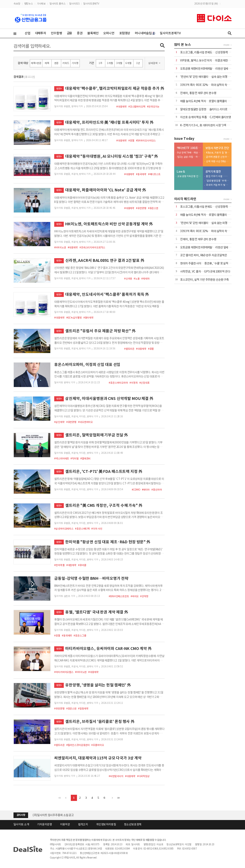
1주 (100, 63)
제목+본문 (36, 63)
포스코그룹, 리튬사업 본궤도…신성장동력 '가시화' (209, 52)
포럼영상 (125, 33)
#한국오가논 (153, 107)
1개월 (110, 63)
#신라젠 (128, 279)
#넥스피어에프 (62, 458)
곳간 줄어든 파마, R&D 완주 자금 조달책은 (204, 255)
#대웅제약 (121, 107)
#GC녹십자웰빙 (74, 318)
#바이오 (135, 596)
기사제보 (41, 4)
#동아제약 (89, 318)
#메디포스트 (154, 174)
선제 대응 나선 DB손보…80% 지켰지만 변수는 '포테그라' (218, 162)
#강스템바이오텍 (137, 107)
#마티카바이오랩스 (64, 672)
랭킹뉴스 (29, 4)
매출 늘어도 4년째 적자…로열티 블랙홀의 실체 (206, 101)
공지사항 (21, 815)
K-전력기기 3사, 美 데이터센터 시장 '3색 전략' (206, 125)
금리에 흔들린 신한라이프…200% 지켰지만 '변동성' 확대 (218, 157)
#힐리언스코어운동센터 (78, 745)
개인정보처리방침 (106, 825)
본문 (56, 63)
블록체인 (93, 33)
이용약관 (65, 825)
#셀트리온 (129, 349)
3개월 (119, 63)
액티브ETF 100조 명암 (189, 148)
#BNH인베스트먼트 (119, 596)
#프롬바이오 (97, 745)
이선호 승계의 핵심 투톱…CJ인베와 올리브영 (206, 117)
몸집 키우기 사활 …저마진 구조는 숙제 (218, 176)
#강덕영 (144, 596)
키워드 (66, 63)
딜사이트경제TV (91, 4)
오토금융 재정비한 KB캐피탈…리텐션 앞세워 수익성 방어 (212, 69)
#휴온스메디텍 (82, 529)
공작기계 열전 (213, 172)
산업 (28, 33)
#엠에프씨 (85, 458)
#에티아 (146, 490)
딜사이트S (74, 4)
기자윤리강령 (45, 825)
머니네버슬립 (145, 33)
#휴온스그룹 (80, 635)
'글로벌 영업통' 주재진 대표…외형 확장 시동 (218, 181)
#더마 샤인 (97, 529)
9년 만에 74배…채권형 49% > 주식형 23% (189, 153)
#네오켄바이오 (85, 422)
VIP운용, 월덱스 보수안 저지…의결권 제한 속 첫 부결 (210, 60)
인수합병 (56, 33)
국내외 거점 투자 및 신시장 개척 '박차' (218, 185)
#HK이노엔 (60, 247)
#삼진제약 (59, 422)
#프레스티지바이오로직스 (92, 247)
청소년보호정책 (133, 825)
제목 (47, 63)
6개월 (129, 63)
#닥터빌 (74, 458)
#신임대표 (144, 383)
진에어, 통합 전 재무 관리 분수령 (198, 93)
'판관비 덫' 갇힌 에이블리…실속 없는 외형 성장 (206, 77)
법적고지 (83, 825)
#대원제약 (71, 565)
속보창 (17, 4)
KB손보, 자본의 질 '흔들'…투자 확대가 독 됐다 (218, 153)
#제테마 (145, 279)
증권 (80, 33)
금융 (70, 33)
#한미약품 (59, 565)
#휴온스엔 (153, 208)
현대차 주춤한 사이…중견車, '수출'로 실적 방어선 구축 (211, 263)
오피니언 (109, 33)
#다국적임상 (143, 776)
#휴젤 (131, 140)
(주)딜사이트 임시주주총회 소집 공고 (53, 815)
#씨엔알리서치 (116, 776)
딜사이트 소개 (21, 825)
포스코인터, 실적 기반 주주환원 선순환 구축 (204, 280)
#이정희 (133, 383)
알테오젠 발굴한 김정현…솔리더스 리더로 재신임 (208, 109)
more (226, 45)
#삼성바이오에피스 (64, 529)
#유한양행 (141, 208)
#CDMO (136, 490)
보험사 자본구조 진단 (217, 148)
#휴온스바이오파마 (118, 383)
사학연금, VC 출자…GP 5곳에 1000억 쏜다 (205, 272)
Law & (181, 172)
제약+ (59, 89)
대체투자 (41, 33)
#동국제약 (141, 174)
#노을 (137, 279)
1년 (138, 63)
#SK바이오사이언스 (146, 140)
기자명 (75, 63)
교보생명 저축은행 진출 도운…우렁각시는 (189, 176)
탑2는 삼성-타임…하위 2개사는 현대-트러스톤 (189, 157)
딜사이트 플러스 (57, 4)
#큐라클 (82, 565)
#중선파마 (156, 490)
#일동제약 (83, 708)
